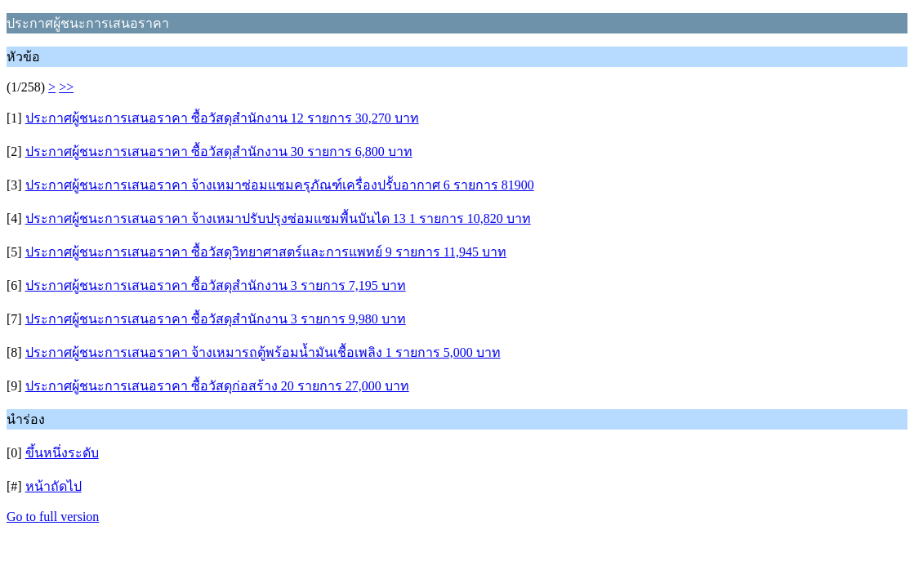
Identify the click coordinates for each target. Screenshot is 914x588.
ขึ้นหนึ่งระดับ (62, 453)
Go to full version (53, 517)
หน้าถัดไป (54, 486)
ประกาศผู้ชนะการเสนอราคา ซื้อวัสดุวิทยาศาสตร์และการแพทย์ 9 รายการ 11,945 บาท (266, 252)
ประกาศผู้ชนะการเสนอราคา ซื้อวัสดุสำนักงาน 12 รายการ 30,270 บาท (222, 118)
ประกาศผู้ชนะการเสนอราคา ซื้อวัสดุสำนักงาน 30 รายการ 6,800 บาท (219, 151)
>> (66, 87)
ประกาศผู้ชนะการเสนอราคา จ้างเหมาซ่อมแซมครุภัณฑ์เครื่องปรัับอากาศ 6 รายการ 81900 (280, 185)
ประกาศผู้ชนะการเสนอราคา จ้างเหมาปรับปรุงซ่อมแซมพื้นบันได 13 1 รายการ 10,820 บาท (278, 218)
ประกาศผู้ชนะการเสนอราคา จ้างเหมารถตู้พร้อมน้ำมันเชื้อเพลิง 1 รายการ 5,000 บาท (263, 352)
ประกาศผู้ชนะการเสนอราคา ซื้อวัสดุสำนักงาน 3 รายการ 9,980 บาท (216, 319)
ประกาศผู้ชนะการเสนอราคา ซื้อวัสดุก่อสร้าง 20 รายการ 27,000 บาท (217, 386)
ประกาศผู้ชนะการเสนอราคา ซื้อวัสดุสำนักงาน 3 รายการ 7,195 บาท (216, 285)
